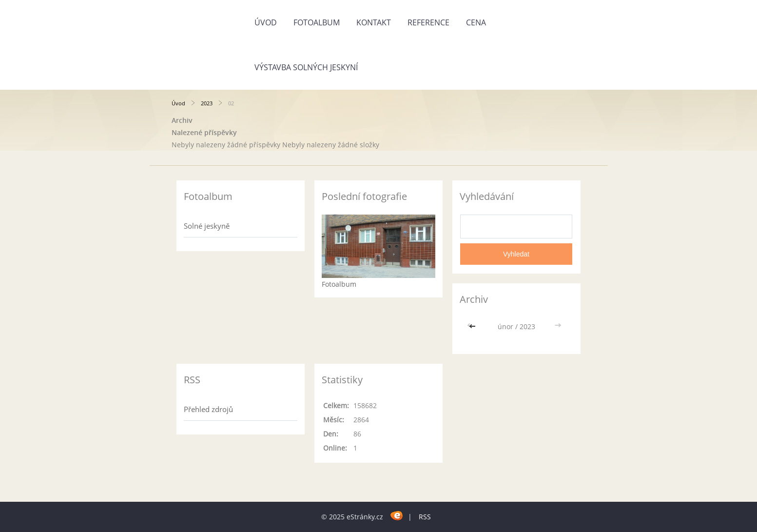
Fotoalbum (317, 22)
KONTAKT (374, 22)
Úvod (266, 22)
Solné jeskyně (207, 226)
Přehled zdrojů (208, 409)
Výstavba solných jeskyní (306, 67)
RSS (425, 517)
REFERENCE (428, 22)
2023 (207, 103)
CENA (476, 22)
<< (473, 326)
